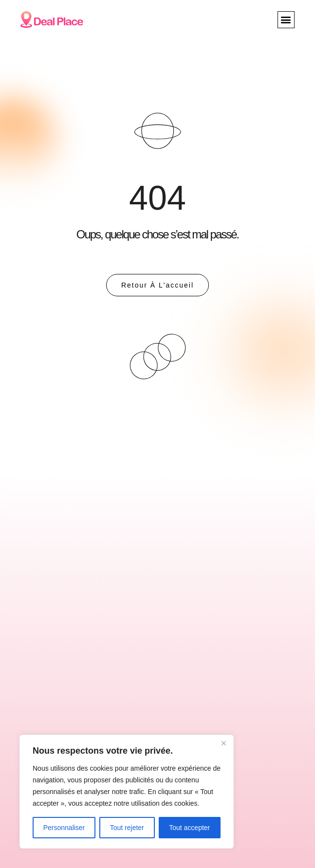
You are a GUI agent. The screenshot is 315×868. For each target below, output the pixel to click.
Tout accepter (189, 828)
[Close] (223, 743)
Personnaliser (64, 828)
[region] (127, 792)
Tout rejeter (127, 828)
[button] (286, 20)
